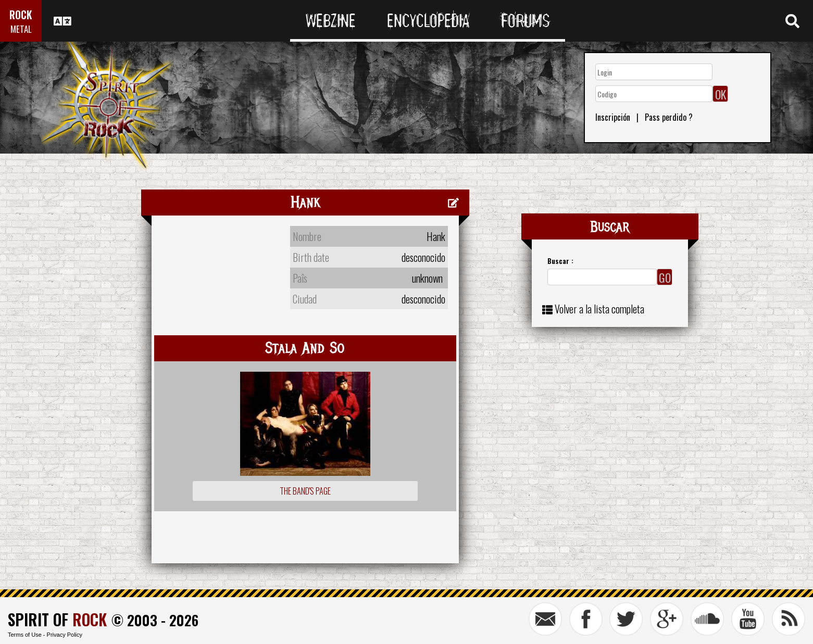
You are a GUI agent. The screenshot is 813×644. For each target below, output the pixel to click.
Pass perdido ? (669, 117)
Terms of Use (25, 635)
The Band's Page (305, 491)
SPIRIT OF (57, 619)
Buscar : (560, 261)
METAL (21, 29)
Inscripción (613, 117)
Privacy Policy (65, 635)
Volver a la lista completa (599, 309)
